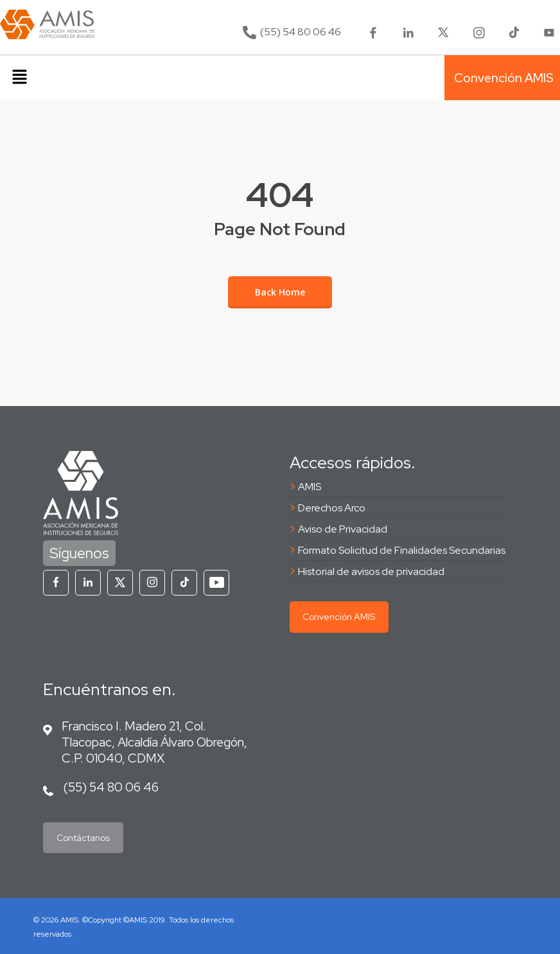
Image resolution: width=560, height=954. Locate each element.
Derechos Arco (332, 508)
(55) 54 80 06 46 (111, 787)
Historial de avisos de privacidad (371, 571)
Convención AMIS (339, 617)
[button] (19, 78)
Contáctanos (83, 838)
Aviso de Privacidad (343, 529)
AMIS (310, 487)
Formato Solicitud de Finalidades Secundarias (402, 550)
